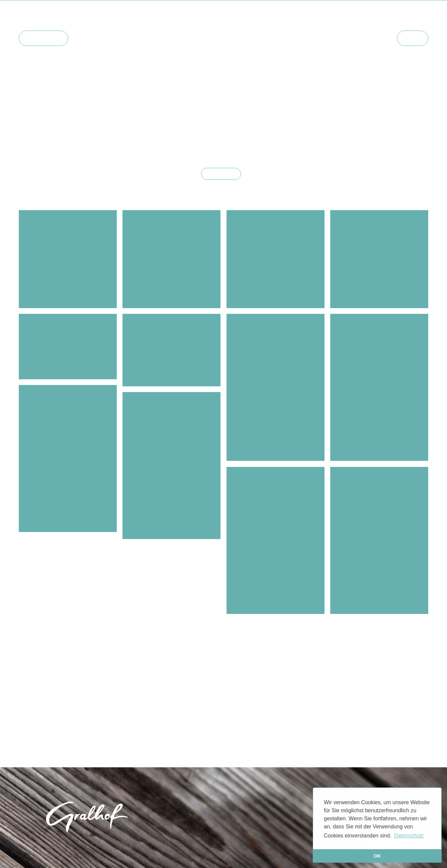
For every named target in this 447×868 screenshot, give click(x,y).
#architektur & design (332, 128)
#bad (292, 128)
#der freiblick (383, 128)
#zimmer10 (335, 148)
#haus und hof (38, 128)
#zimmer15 (179, 148)
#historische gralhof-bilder (109, 141)
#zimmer (74, 128)
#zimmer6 (284, 141)
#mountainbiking (271, 134)
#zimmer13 (113, 148)
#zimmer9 (377, 141)
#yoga (196, 134)
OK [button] (377, 856)
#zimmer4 (253, 141)
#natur (414, 128)
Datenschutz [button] (409, 836)
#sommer (33, 134)
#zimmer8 (346, 141)
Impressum (205, 845)
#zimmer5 (244, 148)
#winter (144, 128)
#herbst (365, 148)
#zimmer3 (222, 141)
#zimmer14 (146, 148)
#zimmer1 (161, 141)
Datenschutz (240, 845)
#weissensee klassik (289, 148)
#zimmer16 (212, 148)
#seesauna (239, 128)
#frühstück (312, 134)
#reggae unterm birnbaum (150, 134)
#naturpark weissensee (363, 134)
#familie (59, 141)
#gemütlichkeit (110, 128)
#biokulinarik (176, 128)
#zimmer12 (80, 148)
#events (209, 128)
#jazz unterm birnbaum (81, 134)
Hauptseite (43, 38)
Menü (413, 38)
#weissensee (227, 134)
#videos (269, 128)
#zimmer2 (191, 141)
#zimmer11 (409, 141)
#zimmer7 (315, 141)
